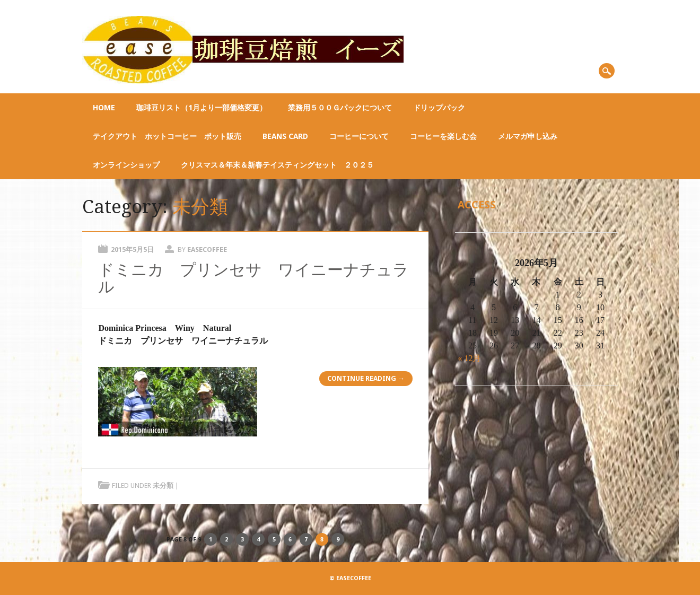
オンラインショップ (126, 165)
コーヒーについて (359, 136)
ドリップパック (439, 108)
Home (104, 108)
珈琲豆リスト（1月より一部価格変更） (202, 108)
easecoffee (207, 250)
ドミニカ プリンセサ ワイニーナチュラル (253, 278)
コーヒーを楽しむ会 (443, 136)
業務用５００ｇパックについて (340, 108)
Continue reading (366, 378)
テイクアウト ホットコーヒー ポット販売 (167, 136)
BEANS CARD (285, 136)
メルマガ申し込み (528, 136)
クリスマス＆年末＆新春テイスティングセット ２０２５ (277, 165)
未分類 (163, 485)
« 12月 (469, 358)
